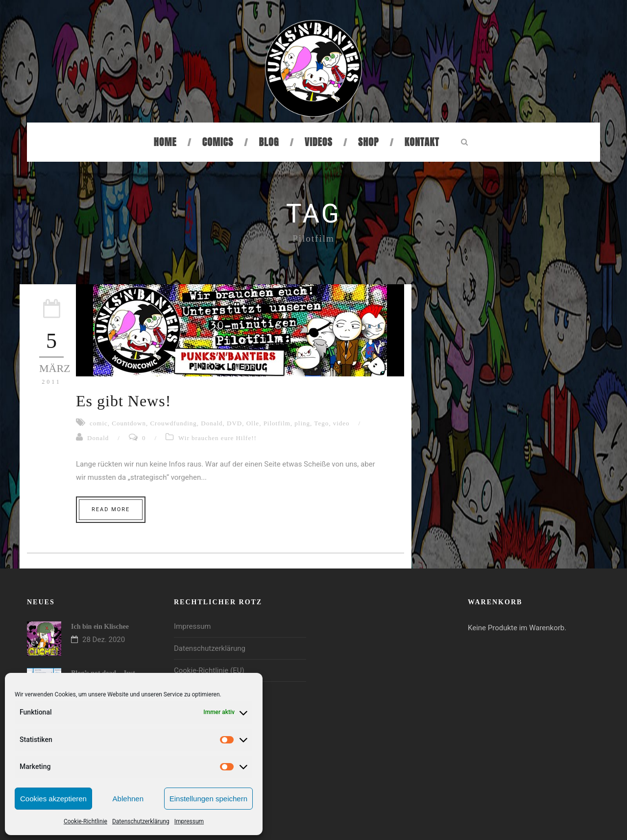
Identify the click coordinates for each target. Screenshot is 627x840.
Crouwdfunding (173, 423)
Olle (253, 423)
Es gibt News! (123, 401)
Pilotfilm (277, 423)
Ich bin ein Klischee (100, 627)
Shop (368, 142)
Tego (321, 423)
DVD (234, 423)
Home (165, 142)
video (341, 423)
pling (302, 423)
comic (99, 423)
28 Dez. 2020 (104, 640)
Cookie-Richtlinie (85, 821)
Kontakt (422, 142)
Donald (212, 423)
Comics (218, 142)
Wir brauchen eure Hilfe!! (217, 438)
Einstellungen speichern (208, 799)
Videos (319, 142)
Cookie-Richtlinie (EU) (209, 670)
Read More (111, 509)
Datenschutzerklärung (141, 821)
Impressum (189, 821)
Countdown (129, 423)
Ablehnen (128, 799)
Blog (269, 142)
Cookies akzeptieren (53, 799)
